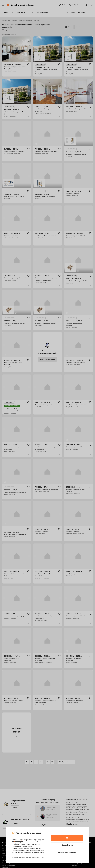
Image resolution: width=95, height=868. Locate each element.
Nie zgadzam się (67, 845)
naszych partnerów (17, 841)
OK (67, 838)
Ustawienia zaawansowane (67, 852)
